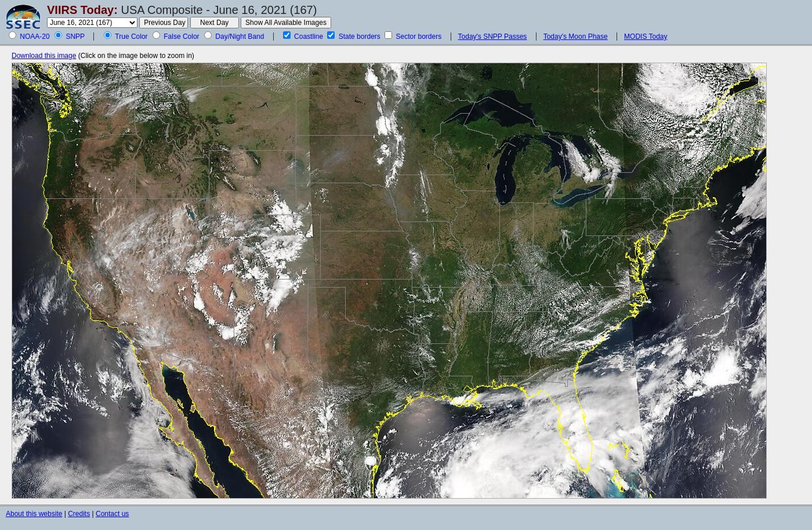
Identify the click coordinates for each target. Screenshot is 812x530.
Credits (79, 514)
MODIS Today (646, 37)
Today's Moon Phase (576, 37)
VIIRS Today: (82, 10)
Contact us (112, 514)
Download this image (44, 56)
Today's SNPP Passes (493, 37)
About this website (34, 514)
